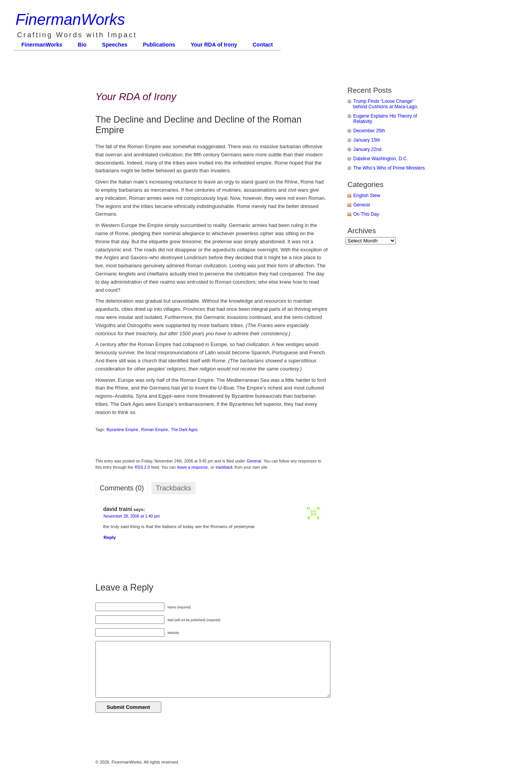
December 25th (369, 131)
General (254, 461)
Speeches (115, 45)
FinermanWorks (70, 19)
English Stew (367, 196)
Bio (82, 45)
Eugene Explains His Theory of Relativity (385, 119)
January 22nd (367, 149)
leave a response (193, 467)
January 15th (367, 140)
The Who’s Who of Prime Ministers (389, 168)
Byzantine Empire (122, 430)
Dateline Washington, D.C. (381, 159)
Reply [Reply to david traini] (110, 537)
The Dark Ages (184, 430)
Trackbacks (174, 488)
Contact (263, 45)
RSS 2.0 (142, 467)
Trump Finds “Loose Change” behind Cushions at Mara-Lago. (386, 104)
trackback (224, 467)
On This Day (366, 214)
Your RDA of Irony (214, 45)
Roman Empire (155, 430)
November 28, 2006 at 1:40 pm (132, 516)
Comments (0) (122, 488)
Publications (159, 45)
